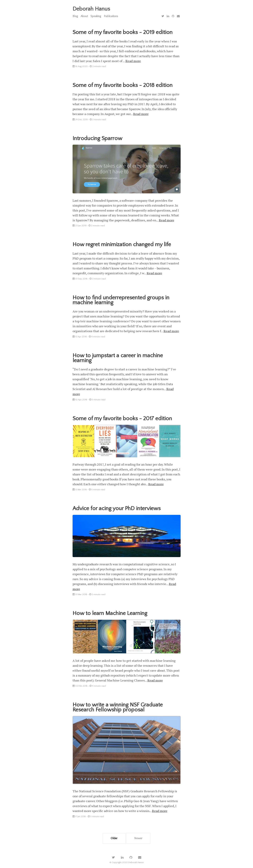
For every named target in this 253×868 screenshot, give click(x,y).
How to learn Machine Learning (110, 612)
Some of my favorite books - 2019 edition (123, 32)
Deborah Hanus (91, 9)
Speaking (96, 16)
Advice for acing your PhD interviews (117, 507)
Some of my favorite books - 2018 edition (123, 85)
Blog (75, 16)
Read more (133, 61)
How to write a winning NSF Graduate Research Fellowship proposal (118, 705)
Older (114, 836)
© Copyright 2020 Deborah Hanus (127, 860)
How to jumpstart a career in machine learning (118, 357)
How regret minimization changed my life (122, 244)
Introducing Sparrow (98, 138)
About (84, 16)
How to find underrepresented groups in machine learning (121, 299)
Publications (111, 16)
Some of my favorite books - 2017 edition (123, 417)
